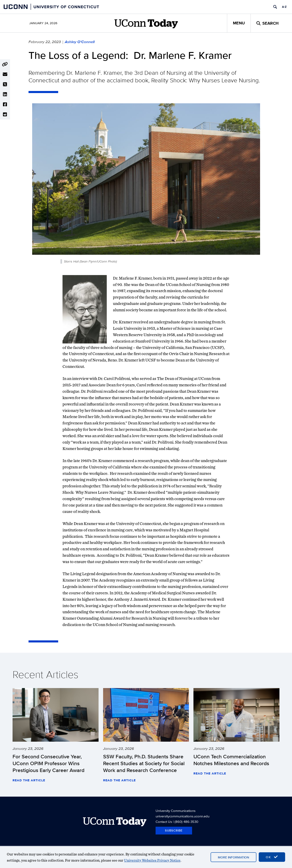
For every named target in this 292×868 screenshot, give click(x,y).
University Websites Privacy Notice (152, 860)
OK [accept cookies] (272, 857)
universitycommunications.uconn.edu (182, 816)
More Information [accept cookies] (233, 857)
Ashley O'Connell (80, 42)
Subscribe (174, 830)
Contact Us (164, 822)
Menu (239, 23)
